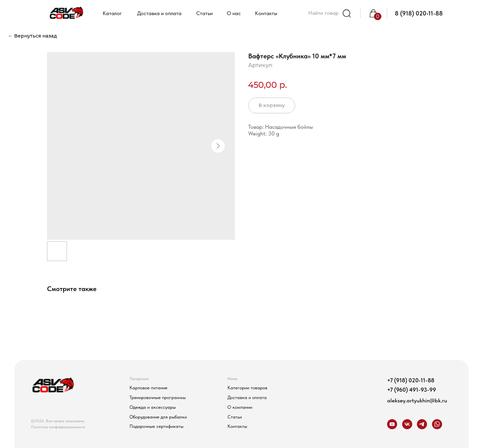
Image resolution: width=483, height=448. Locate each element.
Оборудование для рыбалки (158, 417)
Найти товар (323, 13)
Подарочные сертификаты (156, 426)
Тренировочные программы (158, 397)
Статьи (235, 417)
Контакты (237, 426)
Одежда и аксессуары (153, 407)
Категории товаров (247, 388)
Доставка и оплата (247, 397)
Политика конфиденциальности (58, 427)
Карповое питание (148, 388)
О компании (240, 407)
